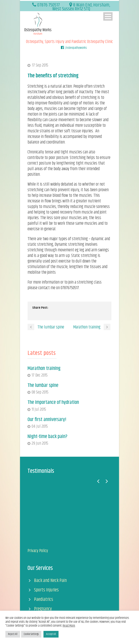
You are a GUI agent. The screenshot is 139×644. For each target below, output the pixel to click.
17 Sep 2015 (40, 65)
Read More (69, 626)
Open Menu (108, 16)
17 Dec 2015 (40, 375)
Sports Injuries (46, 590)
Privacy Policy (38, 551)
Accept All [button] (51, 634)
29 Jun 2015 (40, 443)
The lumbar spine (43, 385)
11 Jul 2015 (39, 410)
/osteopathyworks (76, 48)
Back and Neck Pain (50, 581)
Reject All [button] (13, 634)
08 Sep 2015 (40, 392)
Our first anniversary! (47, 420)
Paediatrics (44, 599)
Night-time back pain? (47, 436)
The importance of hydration (53, 402)
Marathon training (44, 368)
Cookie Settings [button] (31, 634)
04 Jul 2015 (40, 427)
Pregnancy (43, 609)
